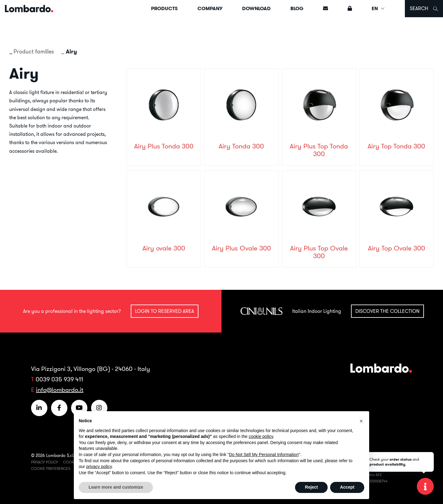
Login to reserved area (165, 311)
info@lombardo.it (60, 390)
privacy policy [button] (99, 467)
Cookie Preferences (51, 469)
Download (256, 8)
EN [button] (378, 8)
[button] (361, 421)
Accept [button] (347, 487)
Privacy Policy (45, 462)
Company (210, 8)
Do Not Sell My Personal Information (264, 455)
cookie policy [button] (261, 436)
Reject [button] (311, 487)
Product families (34, 51)
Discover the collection (387, 311)
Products (164, 8)
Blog (297, 8)
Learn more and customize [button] (116, 487)
